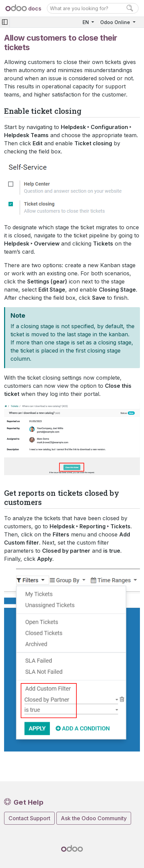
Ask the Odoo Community (94, 818)
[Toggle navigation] (5, 22)
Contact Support (29, 818)
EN (86, 22)
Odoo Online (116, 22)
